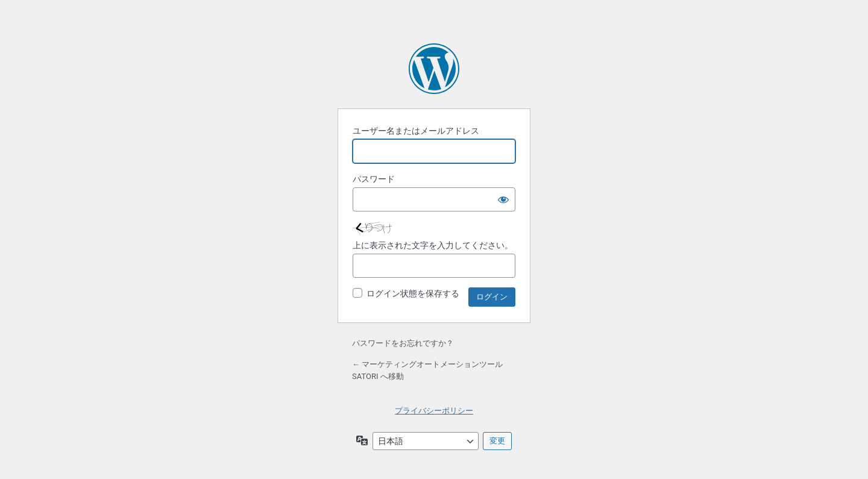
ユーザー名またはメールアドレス (416, 131)
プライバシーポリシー (434, 411)
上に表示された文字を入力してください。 (433, 245)
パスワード (374, 179)
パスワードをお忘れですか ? (402, 343)
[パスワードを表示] (503, 199)
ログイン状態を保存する (413, 293)
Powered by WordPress (434, 69)
